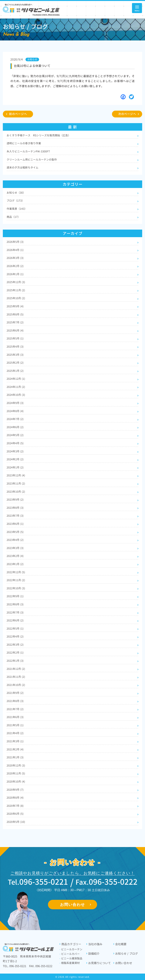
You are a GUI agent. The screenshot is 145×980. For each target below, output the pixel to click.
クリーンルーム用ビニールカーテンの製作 (32, 160)
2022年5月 (15, 629)
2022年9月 (15, 596)
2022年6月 (15, 620)
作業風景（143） (17, 209)
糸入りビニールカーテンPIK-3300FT (28, 151)
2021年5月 (15, 725)
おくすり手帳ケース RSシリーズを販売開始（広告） (39, 135)
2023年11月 (16, 483)
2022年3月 (15, 645)
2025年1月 (15, 371)
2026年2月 (15, 266)
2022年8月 (15, 604)
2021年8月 (15, 701)
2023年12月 (16, 475)
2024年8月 (15, 411)
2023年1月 (15, 564)
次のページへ (127, 114)
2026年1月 (15, 274)
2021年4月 (15, 733)
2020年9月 (15, 790)
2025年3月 (15, 355)
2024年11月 (16, 387)
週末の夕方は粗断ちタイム (22, 167)
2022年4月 (15, 636)
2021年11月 (16, 677)
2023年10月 (16, 492)
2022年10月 (16, 588)
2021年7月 (15, 709)
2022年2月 (15, 653)
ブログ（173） (15, 201)
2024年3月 (15, 451)
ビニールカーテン (71, 949)
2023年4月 (15, 540)
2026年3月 (15, 258)
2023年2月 (15, 556)
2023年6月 (15, 524)
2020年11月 (16, 773)
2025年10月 (16, 298)
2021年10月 (16, 685)
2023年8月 (15, 508)
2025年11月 (16, 290)
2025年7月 (15, 322)
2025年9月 (15, 306)
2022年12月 (16, 572)
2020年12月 (16, 765)
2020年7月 (15, 806)
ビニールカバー (70, 954)
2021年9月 (15, 693)
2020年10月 (16, 782)
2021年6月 (15, 717)
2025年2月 (15, 363)
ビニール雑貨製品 (71, 958)
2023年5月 (15, 532)
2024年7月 (15, 419)
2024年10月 (16, 395)
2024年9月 (15, 403)
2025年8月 (15, 314)
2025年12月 (16, 282)
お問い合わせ (72, 905)
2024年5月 (15, 435)
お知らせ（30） (16, 193)
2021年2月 (15, 749)
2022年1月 (15, 661)
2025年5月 (15, 338)
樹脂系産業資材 (70, 963)
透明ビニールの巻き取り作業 (24, 143)
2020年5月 (16, 822)
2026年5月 (15, 242)
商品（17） (13, 217)
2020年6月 (15, 814)
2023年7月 (15, 516)
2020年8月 (15, 798)
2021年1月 (15, 757)
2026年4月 (15, 250)
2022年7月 (15, 612)
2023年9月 (15, 500)
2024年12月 (16, 379)
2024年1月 (15, 467)
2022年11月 (16, 580)
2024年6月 (15, 427)
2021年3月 (15, 741)
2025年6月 (15, 330)
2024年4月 (15, 443)
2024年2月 (15, 459)
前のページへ (18, 114)
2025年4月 (15, 347)
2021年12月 (16, 669)
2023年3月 (15, 548)
